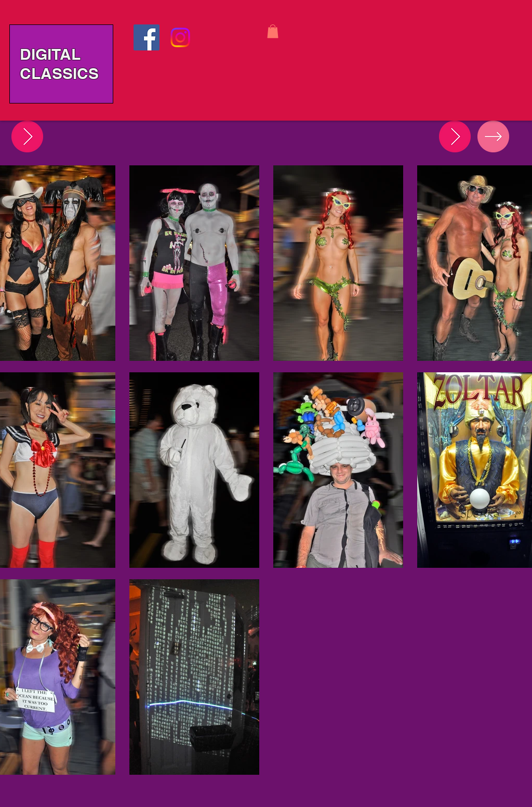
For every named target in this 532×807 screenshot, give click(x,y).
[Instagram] (180, 37)
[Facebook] (147, 37)
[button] (273, 31)
